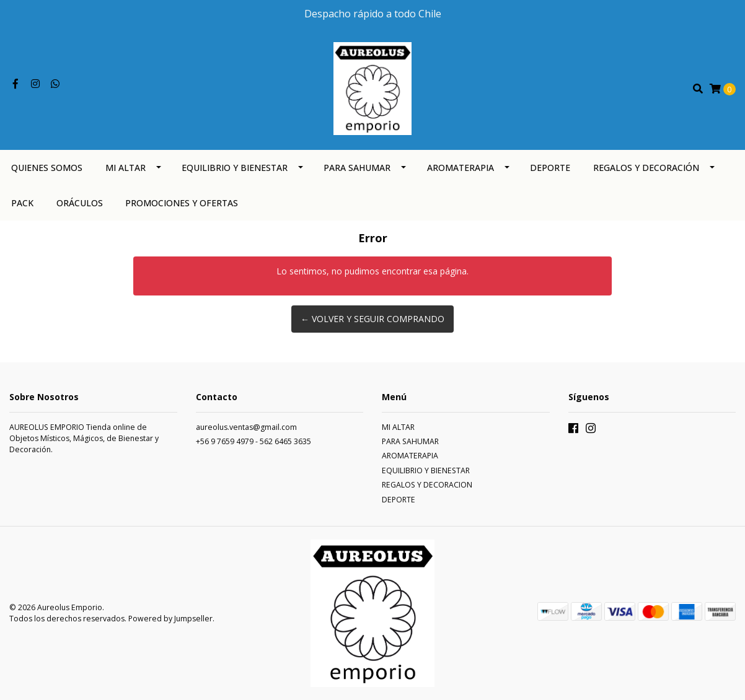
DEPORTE (550, 168)
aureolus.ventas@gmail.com (246, 427)
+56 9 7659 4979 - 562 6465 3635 (253, 441)
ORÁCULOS (80, 203)
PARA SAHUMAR (357, 168)
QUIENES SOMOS (47, 168)
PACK (22, 203)
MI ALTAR (126, 168)
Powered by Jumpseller (170, 619)
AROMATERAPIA (461, 168)
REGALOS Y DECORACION (427, 485)
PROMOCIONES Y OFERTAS (182, 203)
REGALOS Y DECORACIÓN (646, 168)
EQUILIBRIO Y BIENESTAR (235, 168)
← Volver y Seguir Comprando (372, 319)
